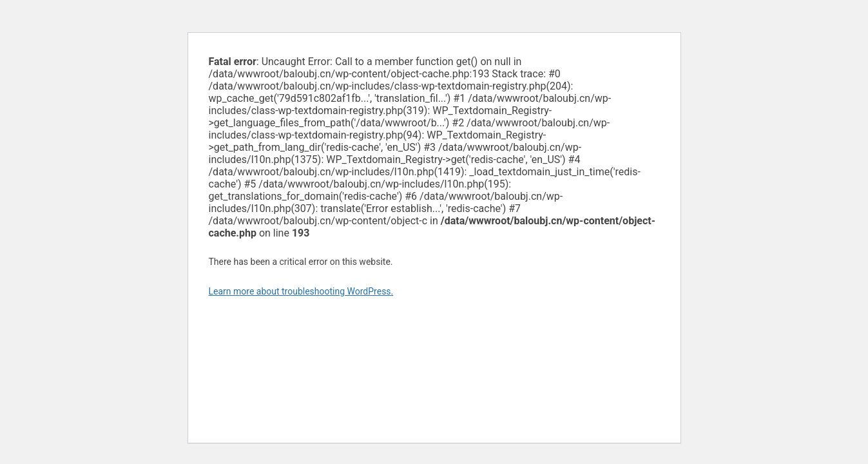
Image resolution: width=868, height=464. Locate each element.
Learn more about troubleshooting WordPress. (301, 291)
